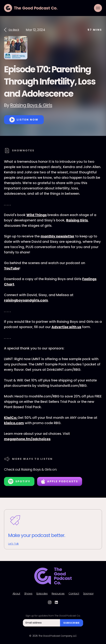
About (16, 594)
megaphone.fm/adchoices (27, 439)
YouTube (12, 268)
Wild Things (37, 215)
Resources (58, 594)
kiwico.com (14, 423)
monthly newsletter (58, 236)
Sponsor (88, 594)
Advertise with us (66, 327)
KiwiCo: (11, 418)
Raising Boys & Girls (31, 105)
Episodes (42, 594)
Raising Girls (77, 220)
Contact (74, 594)
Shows (28, 594)
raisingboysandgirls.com (26, 300)
